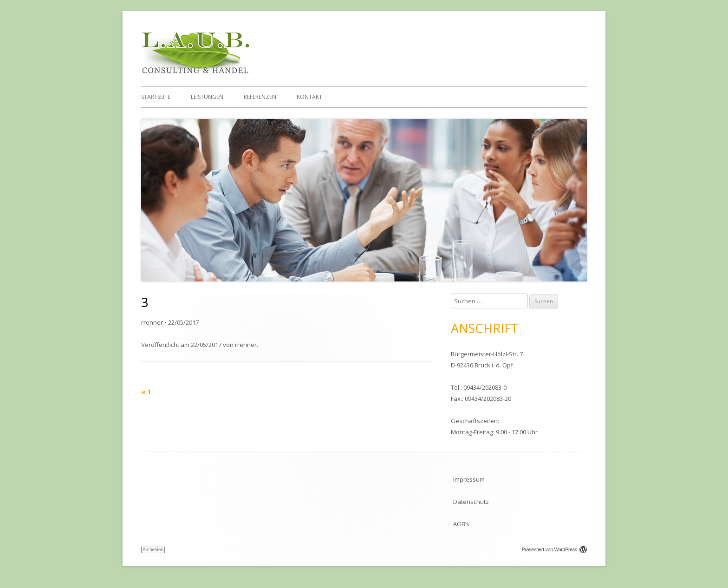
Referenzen (260, 97)
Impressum (469, 479)
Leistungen (207, 97)
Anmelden (153, 550)
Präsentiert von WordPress (554, 550)
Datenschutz (471, 502)
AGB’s (461, 524)
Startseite (156, 97)
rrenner (152, 322)
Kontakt (309, 97)
